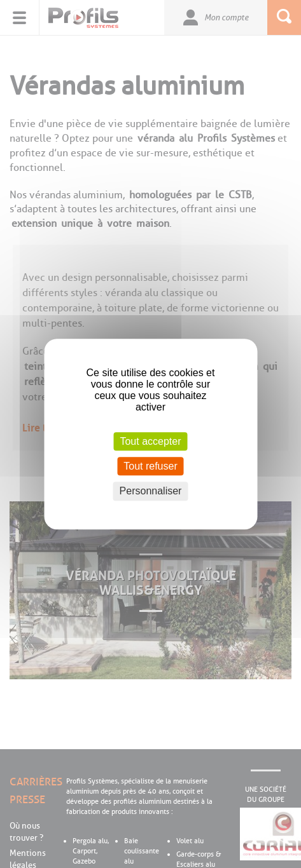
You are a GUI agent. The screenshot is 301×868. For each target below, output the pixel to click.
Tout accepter (150, 441)
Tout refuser (150, 466)
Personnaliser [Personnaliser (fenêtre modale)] (151, 492)
